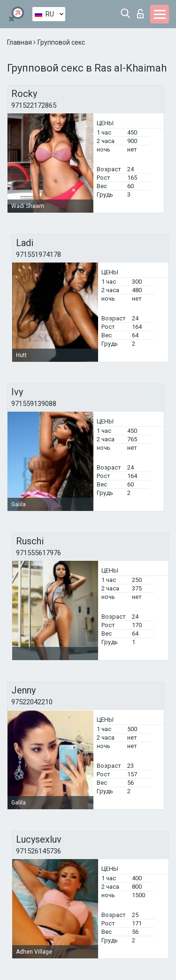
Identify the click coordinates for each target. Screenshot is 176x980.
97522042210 (32, 702)
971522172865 (34, 105)
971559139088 (34, 404)
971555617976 (38, 553)
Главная (20, 42)
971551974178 (38, 255)
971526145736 (38, 851)
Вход (140, 14)
